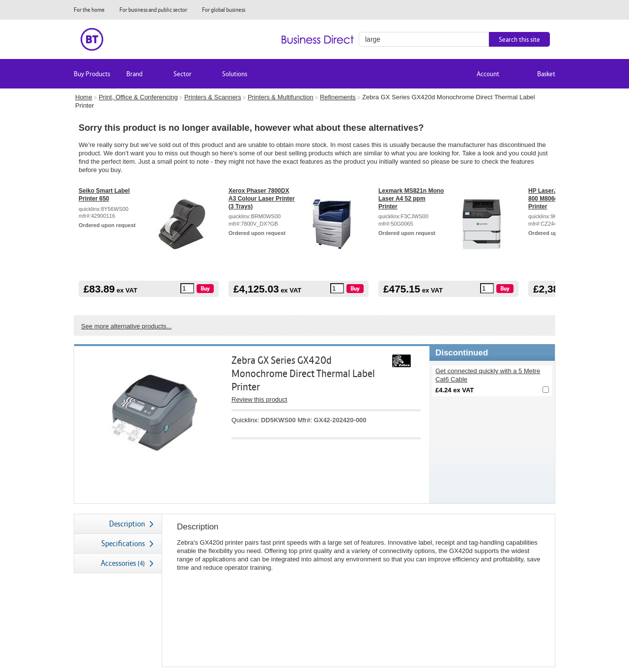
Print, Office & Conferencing (138, 97)
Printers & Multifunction (281, 97)
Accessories (123, 563)
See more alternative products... (126, 326)
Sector (183, 74)
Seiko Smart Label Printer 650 (104, 195)
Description (127, 524)
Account (488, 74)
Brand (134, 74)
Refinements (338, 97)
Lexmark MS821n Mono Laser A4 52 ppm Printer (411, 198)
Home (84, 97)
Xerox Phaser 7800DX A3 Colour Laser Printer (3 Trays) (262, 198)
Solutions (235, 74)
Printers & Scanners (213, 97)
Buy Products (92, 74)
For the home (89, 10)
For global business (224, 10)
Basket (546, 74)
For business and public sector (153, 10)
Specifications (123, 543)
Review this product (259, 399)
